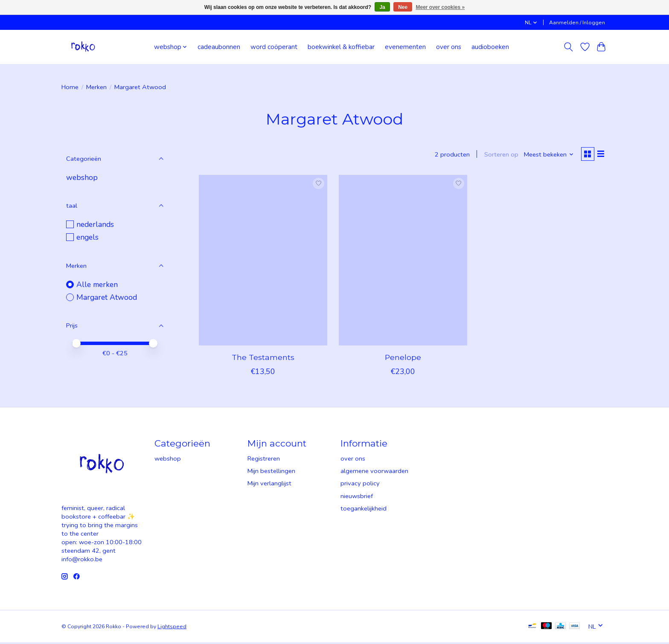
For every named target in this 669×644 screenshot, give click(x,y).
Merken (96, 87)
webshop (82, 177)
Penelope (403, 358)
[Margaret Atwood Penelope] (403, 261)
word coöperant (274, 47)
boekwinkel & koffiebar (341, 47)
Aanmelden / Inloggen (577, 23)
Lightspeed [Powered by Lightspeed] (172, 628)
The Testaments (263, 358)
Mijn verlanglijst (269, 485)
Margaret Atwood (107, 297)
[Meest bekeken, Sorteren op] (546, 155)
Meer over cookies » (441, 7)
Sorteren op (498, 155)
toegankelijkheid (364, 510)
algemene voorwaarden (374, 473)
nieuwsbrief (357, 497)
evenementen (405, 47)
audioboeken (490, 47)
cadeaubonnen (219, 47)
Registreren (264, 460)
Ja (382, 7)
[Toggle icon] (569, 47)
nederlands (95, 224)
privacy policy (360, 485)
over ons (449, 47)
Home (70, 87)
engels (87, 237)
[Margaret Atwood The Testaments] (263, 261)
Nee (403, 7)
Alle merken (97, 284)
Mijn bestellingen (271, 473)
